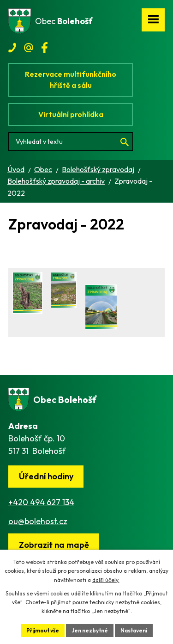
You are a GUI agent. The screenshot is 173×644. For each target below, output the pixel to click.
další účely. (106, 580)
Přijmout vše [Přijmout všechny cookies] (43, 630)
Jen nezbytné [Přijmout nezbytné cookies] (90, 630)
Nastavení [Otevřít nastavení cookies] (134, 630)
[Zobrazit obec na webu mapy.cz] (54, 545)
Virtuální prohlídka (71, 114)
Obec (43, 169)
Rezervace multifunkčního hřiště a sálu (71, 80)
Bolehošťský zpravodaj (98, 169)
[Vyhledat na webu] (71, 142)
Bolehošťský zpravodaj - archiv (56, 181)
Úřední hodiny (46, 476)
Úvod (16, 169)
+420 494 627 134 (41, 502)
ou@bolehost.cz (38, 521)
